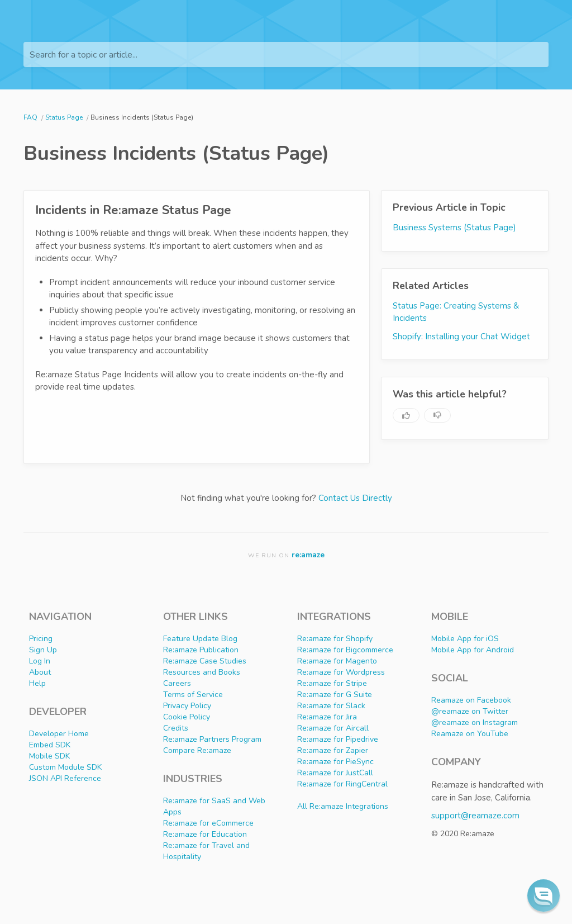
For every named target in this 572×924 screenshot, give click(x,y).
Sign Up (43, 650)
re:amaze (308, 555)
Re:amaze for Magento (337, 661)
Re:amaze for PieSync (335, 762)
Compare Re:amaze (197, 750)
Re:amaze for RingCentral (342, 784)
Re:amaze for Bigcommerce (345, 650)
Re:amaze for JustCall (335, 773)
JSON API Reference (65, 778)
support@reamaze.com (475, 816)
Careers (177, 683)
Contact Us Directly (355, 498)
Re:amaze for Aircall (333, 728)
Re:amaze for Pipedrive (338, 739)
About (40, 672)
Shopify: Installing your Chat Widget (461, 337)
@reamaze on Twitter (470, 711)
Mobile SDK (49, 756)
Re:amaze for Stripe (332, 683)
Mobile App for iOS (465, 639)
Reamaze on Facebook (471, 700)
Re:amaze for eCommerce (208, 823)
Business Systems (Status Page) (454, 228)
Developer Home (59, 734)
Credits (176, 728)
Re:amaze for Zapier (333, 750)
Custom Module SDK (65, 767)
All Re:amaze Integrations (343, 806)
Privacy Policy (187, 706)
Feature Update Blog (200, 639)
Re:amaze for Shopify (335, 639)
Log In (40, 661)
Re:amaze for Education (205, 834)
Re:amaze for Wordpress (341, 672)
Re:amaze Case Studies (205, 661)
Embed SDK (50, 745)
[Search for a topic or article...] (286, 55)
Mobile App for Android (473, 650)
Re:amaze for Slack (331, 706)
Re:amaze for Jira (327, 717)
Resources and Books (202, 672)
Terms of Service (193, 695)
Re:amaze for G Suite (335, 695)
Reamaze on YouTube (470, 734)
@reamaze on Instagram (475, 722)
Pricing (41, 639)
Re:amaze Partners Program (212, 739)
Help (37, 683)
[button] (544, 895)
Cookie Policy (187, 717)
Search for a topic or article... (84, 55)
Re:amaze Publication (201, 650)
